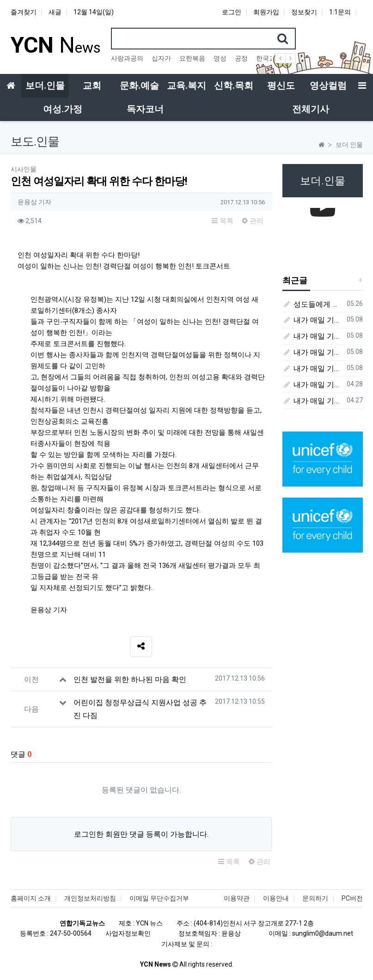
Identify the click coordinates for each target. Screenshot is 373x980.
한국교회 (269, 58)
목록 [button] (223, 221)
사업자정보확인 (128, 933)
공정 (241, 58)
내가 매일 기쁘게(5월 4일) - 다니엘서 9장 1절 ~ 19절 (313, 352)
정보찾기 (304, 12)
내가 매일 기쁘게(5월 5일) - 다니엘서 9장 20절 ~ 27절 (313, 336)
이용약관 (237, 898)
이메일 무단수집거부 (159, 898)
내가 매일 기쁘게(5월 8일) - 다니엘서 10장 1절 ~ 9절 (313, 320)
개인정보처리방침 (90, 898)
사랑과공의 (127, 58)
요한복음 (192, 58)
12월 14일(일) (94, 12)
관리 (253, 221)
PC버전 (352, 898)
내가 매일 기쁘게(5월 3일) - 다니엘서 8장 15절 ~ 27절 (313, 368)
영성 (220, 58)
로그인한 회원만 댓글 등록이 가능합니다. (141, 834)
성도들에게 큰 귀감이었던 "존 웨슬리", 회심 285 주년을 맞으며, (313, 304)
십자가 (161, 58)
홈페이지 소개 (31, 898)
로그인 (232, 12)
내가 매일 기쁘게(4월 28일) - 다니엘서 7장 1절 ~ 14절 (313, 385)
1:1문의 (340, 12)
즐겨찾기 (24, 12)
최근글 (295, 280)
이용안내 (276, 898)
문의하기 (315, 898)
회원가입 (266, 12)
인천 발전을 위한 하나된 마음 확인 (130, 679)
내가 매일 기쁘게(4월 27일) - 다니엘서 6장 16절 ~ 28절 (313, 401)
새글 (55, 12)
